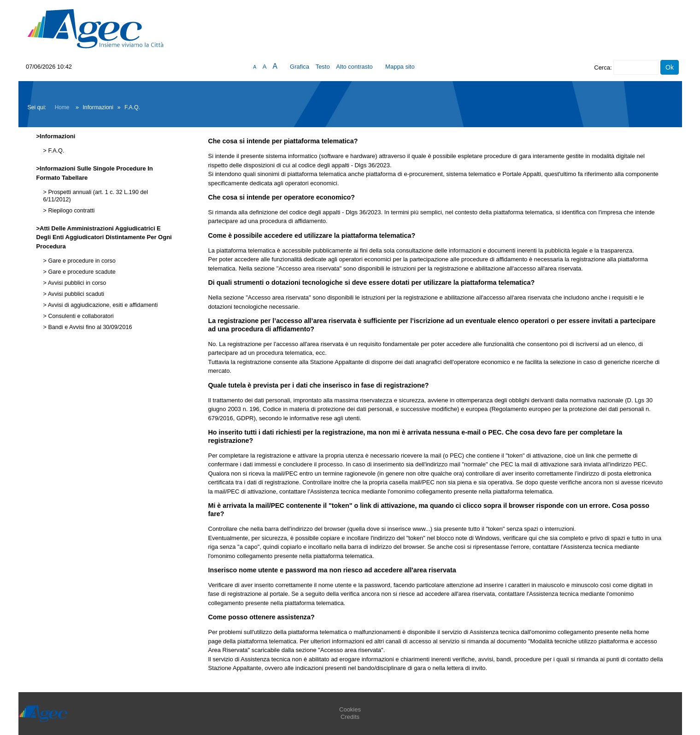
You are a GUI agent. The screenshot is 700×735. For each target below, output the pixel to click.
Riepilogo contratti (71, 211)
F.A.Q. (56, 151)
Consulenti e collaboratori (80, 316)
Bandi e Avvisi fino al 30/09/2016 (89, 327)
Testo (323, 67)
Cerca (602, 68)
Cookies (350, 709)
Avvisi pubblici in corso (76, 283)
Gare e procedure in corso (81, 261)
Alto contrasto (354, 67)
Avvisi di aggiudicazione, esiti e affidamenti (102, 305)
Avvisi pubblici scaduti (75, 294)
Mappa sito (400, 67)
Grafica (300, 67)
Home (62, 107)
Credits (350, 717)
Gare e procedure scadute (81, 272)
